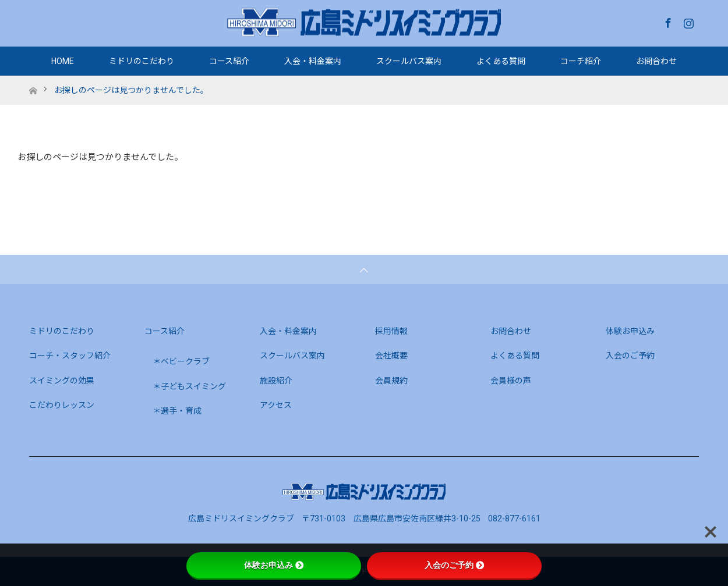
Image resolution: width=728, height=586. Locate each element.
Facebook (667, 21)
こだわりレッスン (62, 405)
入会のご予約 (630, 356)
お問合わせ (656, 61)
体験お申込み (630, 331)
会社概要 (391, 356)
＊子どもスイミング (189, 386)
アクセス (276, 405)
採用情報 (391, 331)
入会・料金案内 (313, 61)
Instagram (687, 21)
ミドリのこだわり (142, 61)
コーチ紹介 (581, 61)
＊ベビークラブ (181, 361)
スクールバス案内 (409, 61)
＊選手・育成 (177, 411)
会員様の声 (511, 381)
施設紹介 (276, 381)
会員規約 (391, 381)
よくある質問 (501, 61)
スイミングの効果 (62, 381)
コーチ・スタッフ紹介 (70, 356)
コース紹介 (229, 61)
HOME (63, 61)
